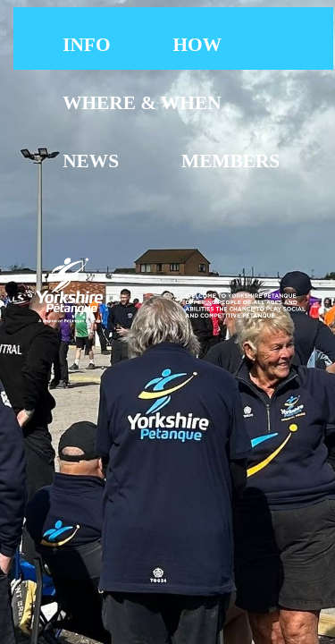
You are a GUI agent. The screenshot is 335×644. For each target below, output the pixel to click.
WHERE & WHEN (142, 103)
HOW (198, 45)
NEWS (91, 161)
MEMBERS (230, 161)
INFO (86, 45)
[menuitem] (86, 45)
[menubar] (182, 103)
